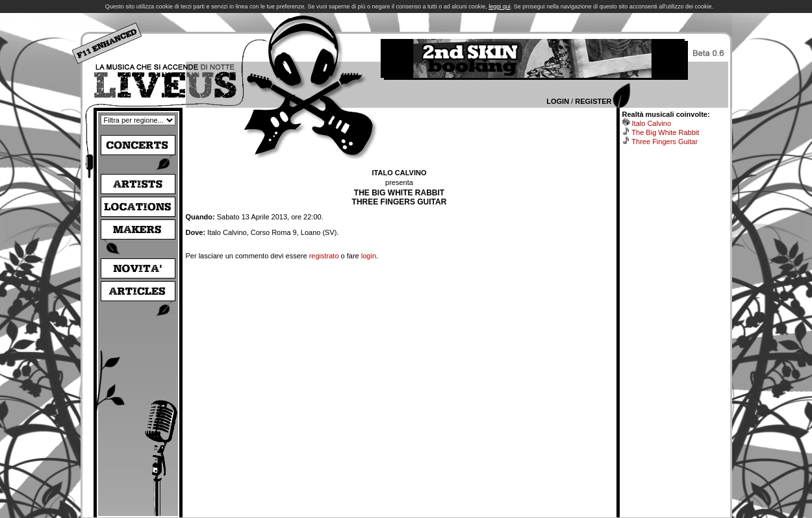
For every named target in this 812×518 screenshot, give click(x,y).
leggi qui (500, 6)
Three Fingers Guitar (664, 142)
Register (593, 101)
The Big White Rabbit (665, 132)
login (369, 256)
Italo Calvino (652, 123)
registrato (324, 256)
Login (558, 101)
